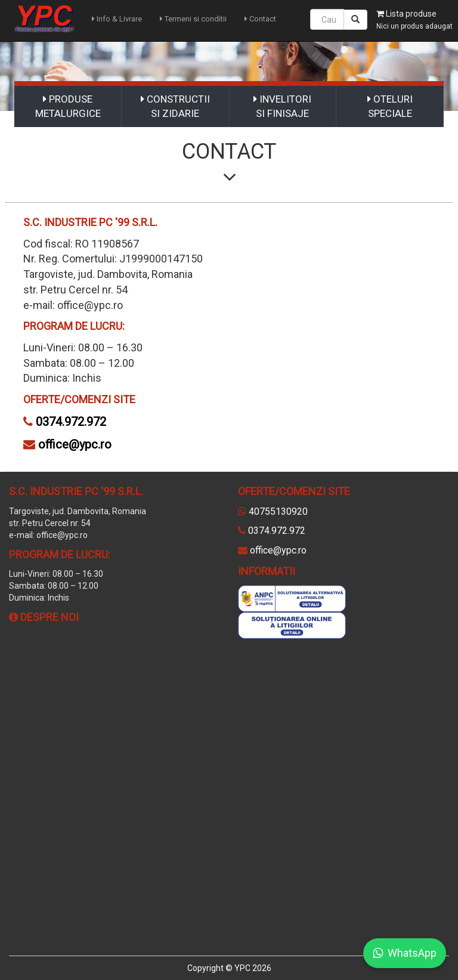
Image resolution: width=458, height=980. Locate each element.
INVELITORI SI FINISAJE (282, 106)
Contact (260, 19)
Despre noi (44, 617)
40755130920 (278, 511)
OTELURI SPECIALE (390, 106)
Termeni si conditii (193, 19)
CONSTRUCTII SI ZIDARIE (175, 106)
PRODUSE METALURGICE (68, 106)
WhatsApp (405, 953)
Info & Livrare (117, 19)
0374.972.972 (71, 422)
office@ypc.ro (75, 444)
